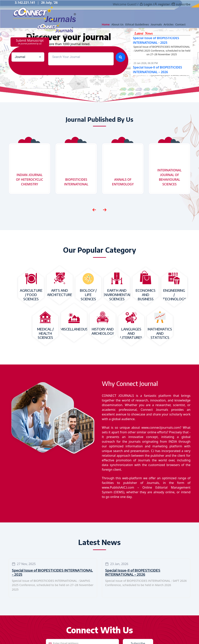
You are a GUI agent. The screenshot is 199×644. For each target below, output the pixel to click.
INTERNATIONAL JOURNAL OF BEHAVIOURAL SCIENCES (170, 177)
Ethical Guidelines (137, 24)
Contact (180, 24)
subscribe (183, 4)
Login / (149, 4)
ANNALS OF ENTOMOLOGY (123, 182)
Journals (156, 24)
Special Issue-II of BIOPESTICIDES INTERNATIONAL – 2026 (133, 572)
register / (165, 4)
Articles (169, 24)
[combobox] (28, 57)
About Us (117, 24)
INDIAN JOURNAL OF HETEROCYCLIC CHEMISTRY (29, 180)
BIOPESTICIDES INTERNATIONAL (76, 182)
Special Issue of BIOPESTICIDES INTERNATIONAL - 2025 (52, 572)
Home (106, 24)
